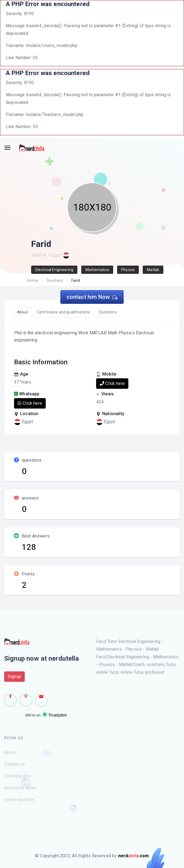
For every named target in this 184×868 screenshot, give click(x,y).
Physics (128, 270)
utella (134, 856)
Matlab (153, 270)
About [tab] (23, 312)
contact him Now (92, 297)
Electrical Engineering (54, 270)
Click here (112, 383)
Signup (14, 679)
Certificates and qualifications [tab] (64, 312)
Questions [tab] (108, 312)
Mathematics (97, 270)
